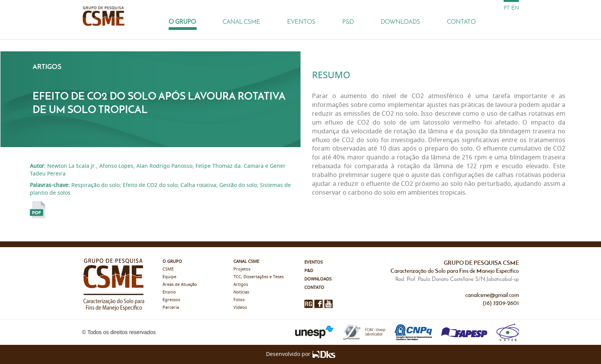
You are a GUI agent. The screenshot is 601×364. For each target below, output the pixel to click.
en (515, 8)
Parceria (171, 307)
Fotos (239, 300)
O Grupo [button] (182, 22)
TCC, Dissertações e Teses (259, 277)
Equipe (169, 277)
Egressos (171, 300)
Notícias (241, 292)
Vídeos (240, 307)
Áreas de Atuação (180, 284)
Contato (461, 22)
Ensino (169, 292)
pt (507, 8)
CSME (168, 269)
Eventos (301, 22)
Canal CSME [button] (241, 22)
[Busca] (511, 21)
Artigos (241, 284)
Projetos (242, 269)
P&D (348, 22)
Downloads (400, 22)
